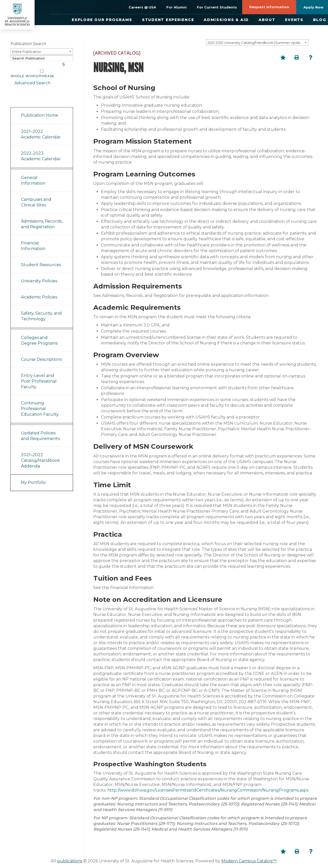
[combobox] (257, 42)
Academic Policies (39, 291)
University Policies (39, 275)
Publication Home (40, 109)
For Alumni (176, 7)
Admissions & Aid (226, 20)
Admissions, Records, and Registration (42, 218)
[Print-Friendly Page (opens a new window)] (297, 57)
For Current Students (217, 7)
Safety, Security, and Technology (41, 310)
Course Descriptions (41, 353)
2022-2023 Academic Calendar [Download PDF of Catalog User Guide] (41, 150)
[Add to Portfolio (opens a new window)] (283, 57)
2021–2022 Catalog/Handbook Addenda (40, 454)
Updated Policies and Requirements (40, 430)
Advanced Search (29, 77)
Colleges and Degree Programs (39, 334)
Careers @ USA (142, 7)
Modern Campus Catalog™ (249, 861)
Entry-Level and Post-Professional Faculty (39, 375)
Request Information (269, 7)
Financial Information (33, 240)
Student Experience (168, 20)
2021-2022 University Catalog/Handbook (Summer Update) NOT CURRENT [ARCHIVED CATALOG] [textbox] (258, 43)
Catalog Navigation (33, 94)
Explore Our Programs (102, 20)
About (267, 20)
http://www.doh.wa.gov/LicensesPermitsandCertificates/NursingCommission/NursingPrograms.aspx (208, 790)
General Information (33, 174)
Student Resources (41, 259)
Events (294, 20)
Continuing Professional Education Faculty (40, 402)
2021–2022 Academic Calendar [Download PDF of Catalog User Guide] (41, 128)
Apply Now (313, 7)
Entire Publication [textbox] (27, 52)
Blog (320, 20)
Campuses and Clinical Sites (36, 196)
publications (70, 861)
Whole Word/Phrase (33, 70)
